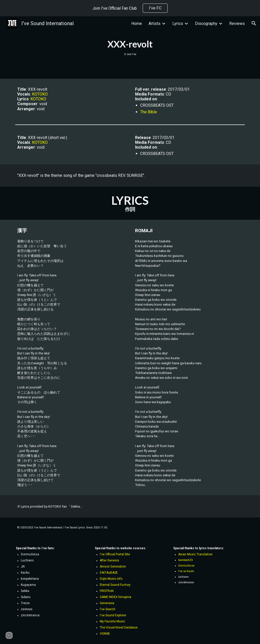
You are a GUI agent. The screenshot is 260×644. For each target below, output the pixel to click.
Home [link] (137, 23)
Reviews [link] (237, 23)
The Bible (149, 112)
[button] (254, 23)
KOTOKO (40, 94)
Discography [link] (206, 23)
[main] (130, 48)
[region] (130, 8)
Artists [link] (155, 23)
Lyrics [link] (178, 23)
